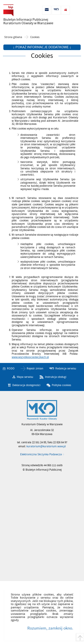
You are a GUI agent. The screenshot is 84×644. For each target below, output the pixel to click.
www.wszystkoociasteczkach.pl (30, 357)
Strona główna (13, 37)
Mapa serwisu (25, 377)
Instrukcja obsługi (56, 377)
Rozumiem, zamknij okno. (50, 628)
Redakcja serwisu (66, 369)
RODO (11, 369)
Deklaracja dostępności (26, 385)
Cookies (35, 37)
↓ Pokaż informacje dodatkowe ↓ (42, 47)
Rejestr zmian (35, 369)
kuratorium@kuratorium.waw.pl (46, 446)
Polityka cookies (61, 385)
